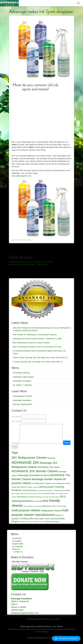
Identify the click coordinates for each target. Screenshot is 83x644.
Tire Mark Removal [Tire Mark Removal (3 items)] (38, 522)
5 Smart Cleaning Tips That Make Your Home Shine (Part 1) (38, 362)
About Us (16, 549)
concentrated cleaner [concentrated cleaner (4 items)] (48, 494)
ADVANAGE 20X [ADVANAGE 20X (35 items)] (25, 462)
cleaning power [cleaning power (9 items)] (46, 487)
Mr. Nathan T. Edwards (22, 385)
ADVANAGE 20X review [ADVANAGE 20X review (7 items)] (49, 467)
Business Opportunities (22, 404)
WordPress (52, 638)
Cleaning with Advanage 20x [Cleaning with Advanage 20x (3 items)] (45, 490)
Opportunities (18, 544)
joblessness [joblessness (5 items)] (46, 506)
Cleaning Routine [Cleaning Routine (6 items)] (29, 490)
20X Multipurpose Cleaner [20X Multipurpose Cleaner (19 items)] (29, 458)
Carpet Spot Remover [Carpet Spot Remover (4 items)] (19, 487)
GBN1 (29, 240)
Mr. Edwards (17, 546)
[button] (66, 638)
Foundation (17, 541)
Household (17, 538)
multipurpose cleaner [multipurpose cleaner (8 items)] (51, 511)
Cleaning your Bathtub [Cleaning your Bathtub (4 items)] (62, 490)
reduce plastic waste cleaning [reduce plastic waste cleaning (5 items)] (45, 519)
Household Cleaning (21, 373)
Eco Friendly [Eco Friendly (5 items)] (37, 501)
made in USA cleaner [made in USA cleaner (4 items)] (59, 506)
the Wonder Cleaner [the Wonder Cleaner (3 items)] (26, 522)
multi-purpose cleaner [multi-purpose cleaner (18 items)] (26, 510)
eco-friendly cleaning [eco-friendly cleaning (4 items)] (34, 497)
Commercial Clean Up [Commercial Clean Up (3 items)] (33, 494)
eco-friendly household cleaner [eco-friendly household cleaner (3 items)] (51, 497)
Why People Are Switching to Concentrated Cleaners (35, 335)
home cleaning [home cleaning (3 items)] (37, 506)
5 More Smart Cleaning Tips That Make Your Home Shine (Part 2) (40, 358)
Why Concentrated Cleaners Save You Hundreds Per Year (37, 347)
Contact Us (18, 552)
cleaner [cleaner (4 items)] (30, 487)
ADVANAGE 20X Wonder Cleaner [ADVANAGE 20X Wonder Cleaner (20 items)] (35, 471)
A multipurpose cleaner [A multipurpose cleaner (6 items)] (42, 483)
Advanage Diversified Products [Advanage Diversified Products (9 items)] (34, 475)
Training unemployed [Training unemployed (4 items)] (52, 522)
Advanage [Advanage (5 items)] (51, 458)
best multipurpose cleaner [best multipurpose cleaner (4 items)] (61, 483)
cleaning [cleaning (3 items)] (36, 487)
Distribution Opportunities (23, 377)
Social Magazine (39, 638)
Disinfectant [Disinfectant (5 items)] (21, 497)
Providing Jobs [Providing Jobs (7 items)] (26, 518)
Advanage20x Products (23, 396)
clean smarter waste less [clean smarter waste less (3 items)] (19, 494)
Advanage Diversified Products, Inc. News (41, 626)
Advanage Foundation (22, 381)
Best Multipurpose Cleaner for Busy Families (31, 343)
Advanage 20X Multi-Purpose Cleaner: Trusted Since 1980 (37, 339)
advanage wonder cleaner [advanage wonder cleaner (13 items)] (47, 479)
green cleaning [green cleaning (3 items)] (28, 506)
